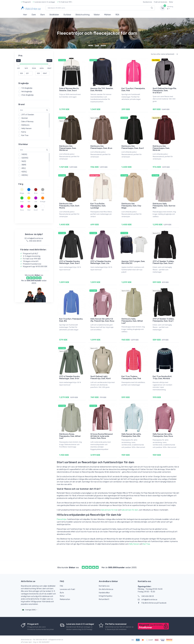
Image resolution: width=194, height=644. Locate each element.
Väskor (97, 15)
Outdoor (67, 15)
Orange (43, 202)
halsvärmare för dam (130, 509)
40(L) (24, 168)
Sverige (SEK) (29, 608)
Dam (34, 15)
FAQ (61, 585)
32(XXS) (25, 158)
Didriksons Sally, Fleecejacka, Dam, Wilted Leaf (132, 320)
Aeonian (25, 118)
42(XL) (24, 172)
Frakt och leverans (161, 2)
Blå (29, 193)
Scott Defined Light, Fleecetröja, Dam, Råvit (101, 377)
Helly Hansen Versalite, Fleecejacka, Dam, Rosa (163, 434)
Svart (36, 210)
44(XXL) (25, 175)
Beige (22, 193)
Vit (43, 210)
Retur (171, 2)
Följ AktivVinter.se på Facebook (152, 602)
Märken (108, 15)
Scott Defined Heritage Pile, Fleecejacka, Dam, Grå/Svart (165, 91)
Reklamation (65, 598)
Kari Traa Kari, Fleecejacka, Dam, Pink (133, 90)
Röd (29, 210)
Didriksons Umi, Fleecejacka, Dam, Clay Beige (131, 205)
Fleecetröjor (62, 518)
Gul (29, 202)
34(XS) (24, 154)
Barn (43, 15)
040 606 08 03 (146, 595)
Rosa (22, 210)
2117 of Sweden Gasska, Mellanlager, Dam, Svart (70, 262)
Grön (22, 202)
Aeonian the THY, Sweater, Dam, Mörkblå (102, 90)
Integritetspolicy (106, 595)
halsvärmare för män (109, 509)
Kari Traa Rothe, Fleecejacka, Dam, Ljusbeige (98, 205)
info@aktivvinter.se (148, 598)
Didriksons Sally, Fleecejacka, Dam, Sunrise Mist (164, 205)
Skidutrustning (83, 15)
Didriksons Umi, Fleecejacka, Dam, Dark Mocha (69, 205)
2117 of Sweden (28, 115)
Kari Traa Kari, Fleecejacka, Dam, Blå (71, 319)
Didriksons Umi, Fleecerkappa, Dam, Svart (133, 147)
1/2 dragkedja (27, 88)
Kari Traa (25, 135)
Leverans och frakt (67, 588)
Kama (24, 132)
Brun (36, 193)
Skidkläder (54, 15)
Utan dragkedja (27, 95)
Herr (25, 15)
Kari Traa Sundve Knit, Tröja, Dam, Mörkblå (162, 377)
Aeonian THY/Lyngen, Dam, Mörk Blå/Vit (133, 262)
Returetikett (104, 598)
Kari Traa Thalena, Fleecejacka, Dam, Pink (131, 377)
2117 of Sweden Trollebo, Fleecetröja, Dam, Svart (164, 262)
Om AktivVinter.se (106, 588)
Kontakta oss (104, 585)
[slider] (18, 64)
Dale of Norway (27, 122)
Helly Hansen (26, 128)
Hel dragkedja (27, 92)
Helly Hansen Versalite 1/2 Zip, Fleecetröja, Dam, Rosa (102, 319)
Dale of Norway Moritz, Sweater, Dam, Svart (69, 90)
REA (117, 15)
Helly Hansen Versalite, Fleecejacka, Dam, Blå (131, 434)
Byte (62, 591)
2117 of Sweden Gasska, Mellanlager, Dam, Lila (101, 262)
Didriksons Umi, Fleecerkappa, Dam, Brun (101, 147)
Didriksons (25, 125)
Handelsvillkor (104, 591)
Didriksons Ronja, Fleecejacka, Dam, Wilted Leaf (70, 435)
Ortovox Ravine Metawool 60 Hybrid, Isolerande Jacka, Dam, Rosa (102, 435)
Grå (43, 193)
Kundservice (147, 2)
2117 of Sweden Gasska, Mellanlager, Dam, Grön (70, 377)
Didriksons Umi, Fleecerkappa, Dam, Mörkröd (161, 148)
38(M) (24, 165)
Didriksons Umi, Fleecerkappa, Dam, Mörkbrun (68, 148)
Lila (36, 202)
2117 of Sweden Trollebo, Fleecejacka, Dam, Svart (164, 319)
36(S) (24, 161)
